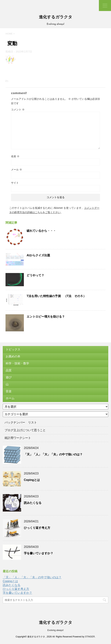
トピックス (13, 349)
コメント (18, 110)
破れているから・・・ (41, 231)
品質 (9, 370)
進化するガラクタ (56, 17)
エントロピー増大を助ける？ (46, 317)
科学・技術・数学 (17, 363)
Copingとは (32, 480)
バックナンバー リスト (21, 422)
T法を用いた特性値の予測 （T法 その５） (56, 296)
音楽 (9, 391)
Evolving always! (55, 630)
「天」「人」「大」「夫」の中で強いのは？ (53, 454)
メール (17, 170)
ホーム (10, 398)
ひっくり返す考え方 (37, 528)
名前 (15, 156)
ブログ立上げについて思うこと (25, 430)
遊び (9, 377)
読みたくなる (33, 503)
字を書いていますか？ (39, 553)
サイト (15, 183)
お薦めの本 (13, 356)
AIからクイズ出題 (38, 255)
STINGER (90, 637)
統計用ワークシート (18, 438)
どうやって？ (35, 275)
